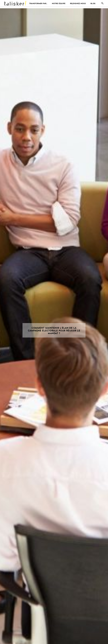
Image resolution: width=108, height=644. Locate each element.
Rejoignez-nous (78, 3)
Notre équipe (59, 3)
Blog (93, 3)
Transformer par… (38, 3)
